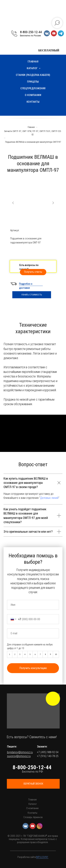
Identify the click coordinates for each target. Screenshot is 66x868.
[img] (53, 699)
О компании (32, 808)
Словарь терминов (33, 817)
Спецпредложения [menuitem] (33, 88)
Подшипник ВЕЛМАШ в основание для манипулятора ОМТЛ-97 (33, 142)
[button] (33, 272)
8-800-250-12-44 (31, 32)
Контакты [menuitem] (33, 102)
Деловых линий (49, 498)
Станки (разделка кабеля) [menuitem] (33, 75)
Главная (31, 127)
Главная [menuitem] (33, 62)
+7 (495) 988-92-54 (48, 752)
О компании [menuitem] (33, 95)
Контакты (32, 813)
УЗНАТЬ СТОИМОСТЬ (32, 295)
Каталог (33, 804)
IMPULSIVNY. (42, 857)
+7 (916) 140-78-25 (48, 756)
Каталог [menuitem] (32, 68)
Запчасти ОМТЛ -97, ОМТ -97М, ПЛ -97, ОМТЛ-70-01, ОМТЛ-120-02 (33, 133)
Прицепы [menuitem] (33, 82)
